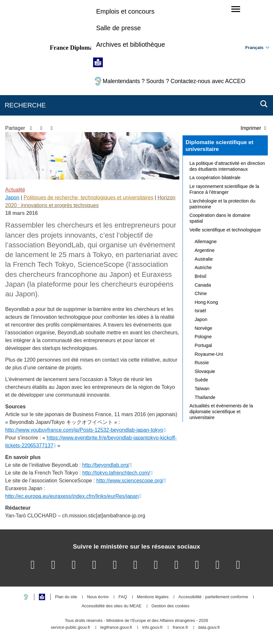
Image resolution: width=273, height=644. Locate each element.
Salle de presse (118, 28)
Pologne (203, 337)
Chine (201, 293)
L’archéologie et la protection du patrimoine (222, 204)
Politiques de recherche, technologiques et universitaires (89, 198)
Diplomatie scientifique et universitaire (219, 146)
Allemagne (206, 241)
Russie (202, 363)
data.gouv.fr (209, 628)
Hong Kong (206, 302)
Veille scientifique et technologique (225, 230)
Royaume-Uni (209, 354)
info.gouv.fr (153, 628)
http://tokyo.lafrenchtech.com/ (116, 473)
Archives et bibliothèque (130, 44)
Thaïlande (205, 397)
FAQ (123, 597)
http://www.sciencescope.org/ (130, 481)
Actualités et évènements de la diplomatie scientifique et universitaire (221, 412)
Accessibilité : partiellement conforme (213, 597)
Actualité (15, 190)
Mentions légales (153, 597)
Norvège (203, 328)
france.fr (181, 628)
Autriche (203, 267)
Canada (203, 285)
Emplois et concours (125, 11)
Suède (201, 380)
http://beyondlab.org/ (106, 465)
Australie (204, 259)
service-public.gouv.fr (71, 628)
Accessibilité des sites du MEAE (111, 606)
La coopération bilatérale (215, 178)
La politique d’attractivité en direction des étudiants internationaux (227, 166)
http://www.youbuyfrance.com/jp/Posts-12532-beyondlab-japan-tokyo (84, 430)
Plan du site (66, 597)
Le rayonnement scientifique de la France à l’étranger (224, 189)
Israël (200, 311)
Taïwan (202, 389)
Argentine (205, 250)
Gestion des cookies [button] (170, 606)
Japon (12, 198)
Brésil (200, 276)
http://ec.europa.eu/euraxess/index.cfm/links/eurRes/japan (72, 496)
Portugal (203, 345)
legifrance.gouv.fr (116, 628)
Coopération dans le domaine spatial (220, 218)
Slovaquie (205, 371)
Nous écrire (98, 597)
